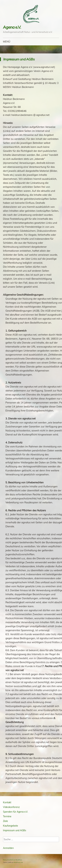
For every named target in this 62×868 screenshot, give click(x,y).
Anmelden (8, 848)
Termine (7, 816)
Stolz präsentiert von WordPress (13, 860)
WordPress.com (18, 862)
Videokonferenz (11, 807)
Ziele (5, 821)
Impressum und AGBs (15, 830)
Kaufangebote (10, 826)
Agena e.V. (12, 27)
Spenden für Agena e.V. (15, 812)
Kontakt (7, 802)
